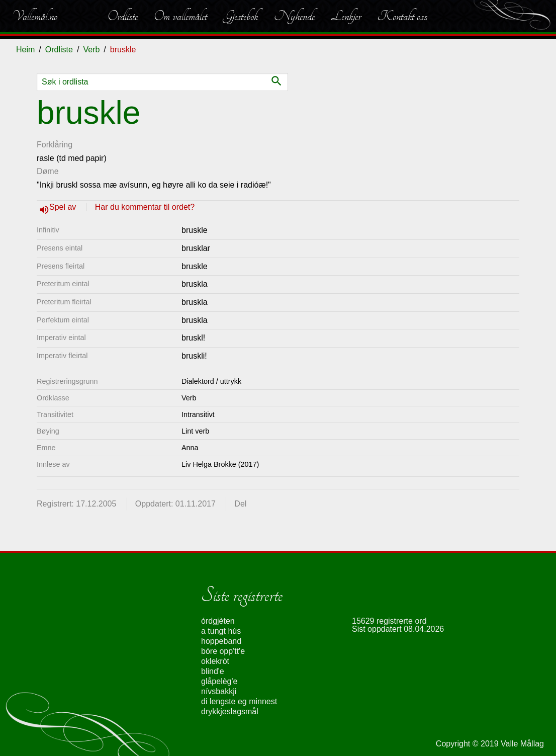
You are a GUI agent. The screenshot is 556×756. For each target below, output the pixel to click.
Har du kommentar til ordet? (145, 207)
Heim (25, 50)
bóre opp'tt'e (223, 651)
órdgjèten (218, 621)
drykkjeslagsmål (230, 711)
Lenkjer (346, 16)
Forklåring (55, 145)
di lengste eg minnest (239, 701)
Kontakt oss (402, 16)
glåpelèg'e (219, 681)
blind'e (213, 671)
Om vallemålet (180, 16)
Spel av (64, 207)
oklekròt (215, 661)
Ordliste (123, 16)
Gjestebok (241, 16)
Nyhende (294, 16)
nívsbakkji (219, 691)
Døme (48, 171)
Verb (91, 50)
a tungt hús (221, 631)
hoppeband (221, 641)
